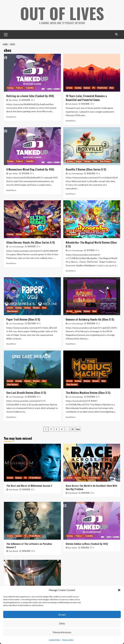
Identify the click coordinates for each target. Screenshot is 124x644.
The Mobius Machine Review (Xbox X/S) (88, 392)
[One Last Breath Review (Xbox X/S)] (32, 369)
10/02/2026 (85, 104)
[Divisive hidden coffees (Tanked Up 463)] (92, 521)
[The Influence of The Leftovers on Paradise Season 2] (32, 521)
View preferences (62, 632)
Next (78, 429)
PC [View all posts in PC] (94, 88)
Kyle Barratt (73, 104)
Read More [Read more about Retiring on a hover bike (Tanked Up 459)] (11, 117)
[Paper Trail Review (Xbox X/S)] (32, 296)
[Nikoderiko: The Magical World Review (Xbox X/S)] (92, 219)
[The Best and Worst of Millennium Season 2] (32, 463)
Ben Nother (13, 100)
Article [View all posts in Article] (69, 88)
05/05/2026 (85, 493)
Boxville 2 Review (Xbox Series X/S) (86, 169)
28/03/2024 (32, 397)
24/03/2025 (31, 246)
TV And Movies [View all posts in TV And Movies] (35, 478)
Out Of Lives (62, 13)
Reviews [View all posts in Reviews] (88, 161)
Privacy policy (68, 640)
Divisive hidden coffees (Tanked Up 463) (87, 544)
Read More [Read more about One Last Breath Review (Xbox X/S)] (11, 417)
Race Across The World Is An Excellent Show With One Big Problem (91, 487)
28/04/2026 (26, 551)
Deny (62, 623)
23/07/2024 (32, 323)
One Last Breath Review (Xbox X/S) (26, 392)
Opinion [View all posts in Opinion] (87, 88)
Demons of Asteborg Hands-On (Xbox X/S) (90, 319)
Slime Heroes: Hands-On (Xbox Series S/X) (31, 242)
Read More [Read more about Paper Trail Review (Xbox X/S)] (11, 344)
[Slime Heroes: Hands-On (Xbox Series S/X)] (32, 219)
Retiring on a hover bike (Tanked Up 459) (30, 96)
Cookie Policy (55, 640)
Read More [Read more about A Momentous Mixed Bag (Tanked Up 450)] (11, 190)
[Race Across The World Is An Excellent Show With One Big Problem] (92, 463)
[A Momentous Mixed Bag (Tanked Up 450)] (32, 146)
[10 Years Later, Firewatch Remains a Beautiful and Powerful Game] (92, 73)
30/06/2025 (91, 173)
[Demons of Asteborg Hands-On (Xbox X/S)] (92, 296)
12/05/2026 (26, 489)
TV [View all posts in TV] (25, 478)
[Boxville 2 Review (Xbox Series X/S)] (92, 146)
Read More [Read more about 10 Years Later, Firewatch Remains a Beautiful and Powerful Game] (71, 121)
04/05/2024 (91, 323)
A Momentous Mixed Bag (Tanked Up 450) (30, 169)
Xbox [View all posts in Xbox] (111, 88)
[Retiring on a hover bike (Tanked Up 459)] (32, 73)
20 (72, 429)
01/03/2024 (91, 397)
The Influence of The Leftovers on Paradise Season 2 (29, 545)
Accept (62, 615)
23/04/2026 (85, 547)
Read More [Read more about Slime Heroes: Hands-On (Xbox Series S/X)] (11, 263)
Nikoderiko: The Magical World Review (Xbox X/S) (91, 244)
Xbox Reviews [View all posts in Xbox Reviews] (105, 161)
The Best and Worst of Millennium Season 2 (29, 486)
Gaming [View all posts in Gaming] (10, 88)
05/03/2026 (26, 100)
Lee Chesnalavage (76, 173)
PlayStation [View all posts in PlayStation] (102, 88)
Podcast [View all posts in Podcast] (20, 88)
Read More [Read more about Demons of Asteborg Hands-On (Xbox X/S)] (71, 344)
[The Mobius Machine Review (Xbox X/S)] (92, 369)
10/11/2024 (90, 250)
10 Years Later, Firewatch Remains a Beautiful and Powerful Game (86, 98)
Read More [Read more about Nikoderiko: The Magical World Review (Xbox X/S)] (71, 271)
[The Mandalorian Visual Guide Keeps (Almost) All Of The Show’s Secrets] (32, 579)
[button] (119, 590)
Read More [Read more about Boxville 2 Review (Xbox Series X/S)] (71, 194)
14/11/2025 (25, 173)
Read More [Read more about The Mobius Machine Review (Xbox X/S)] (71, 417)
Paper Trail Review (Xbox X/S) (23, 319)
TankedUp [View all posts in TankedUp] (30, 88)
